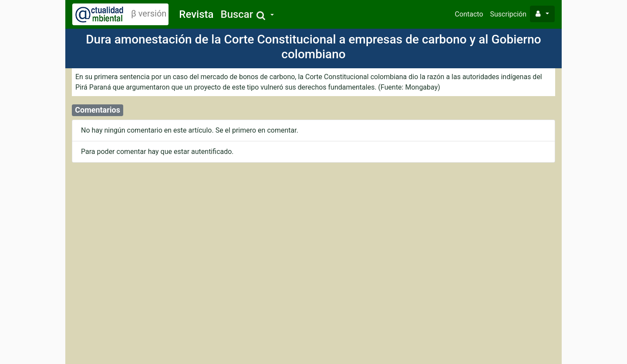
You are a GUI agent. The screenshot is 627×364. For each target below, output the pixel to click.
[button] (247, 15)
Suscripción (508, 14)
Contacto (469, 14)
